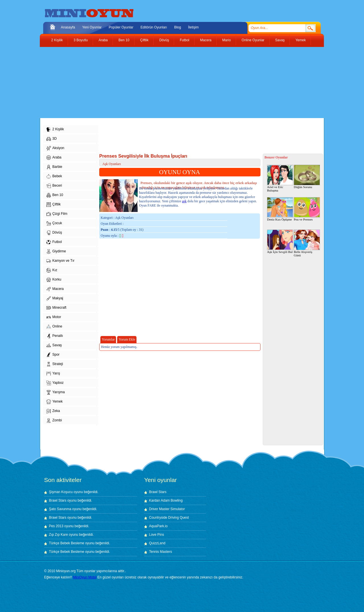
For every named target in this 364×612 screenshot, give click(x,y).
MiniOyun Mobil (85, 577)
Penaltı (55, 336)
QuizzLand (157, 543)
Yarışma (56, 392)
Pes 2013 (56, 526)
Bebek (54, 176)
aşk (184, 201)
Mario (227, 40)
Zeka (53, 411)
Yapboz (55, 383)
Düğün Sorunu (307, 177)
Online (54, 327)
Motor (54, 317)
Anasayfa (68, 27)
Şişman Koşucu (61, 492)
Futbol (184, 40)
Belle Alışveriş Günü (307, 243)
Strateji (55, 364)
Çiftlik (144, 40)
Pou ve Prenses (307, 209)
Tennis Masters (161, 552)
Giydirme (56, 252)
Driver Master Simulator (167, 509)
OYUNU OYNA (180, 172)
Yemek (301, 40)
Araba (103, 40)
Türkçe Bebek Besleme (67, 543)
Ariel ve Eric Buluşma (280, 178)
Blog (177, 27)
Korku (54, 280)
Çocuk (54, 223)
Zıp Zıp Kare (58, 535)
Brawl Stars (58, 500)
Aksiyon (55, 148)
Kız (52, 270)
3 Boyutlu (81, 40)
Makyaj (55, 298)
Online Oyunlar (253, 40)
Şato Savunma (61, 509)
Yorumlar (108, 339)
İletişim (193, 27)
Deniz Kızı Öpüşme (280, 209)
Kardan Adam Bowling (166, 500)
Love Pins (157, 535)
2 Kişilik (57, 40)
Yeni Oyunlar (92, 27)
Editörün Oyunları (154, 27)
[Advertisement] (178, 83)
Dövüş (164, 40)
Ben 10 (124, 40)
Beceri (54, 186)
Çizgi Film (57, 214)
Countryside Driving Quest (169, 518)
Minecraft (56, 308)
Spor (53, 355)
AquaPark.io (158, 526)
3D (51, 139)
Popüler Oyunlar (121, 27)
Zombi (54, 421)
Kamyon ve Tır (60, 261)
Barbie (54, 167)
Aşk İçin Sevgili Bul (280, 242)
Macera (206, 40)
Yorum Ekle (127, 339)
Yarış (53, 374)
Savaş (280, 40)
